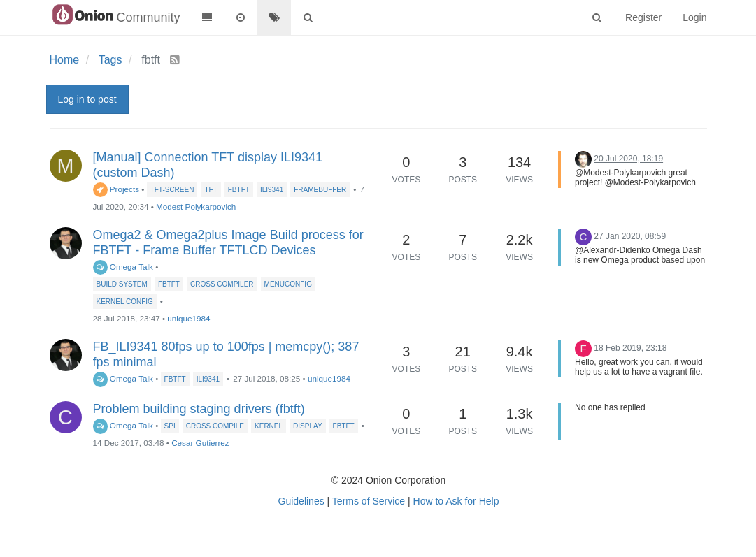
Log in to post (87, 99)
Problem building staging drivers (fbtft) (199, 409)
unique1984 (188, 318)
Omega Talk (123, 267)
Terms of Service (369, 501)
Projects (116, 189)
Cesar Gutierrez (200, 443)
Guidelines (301, 501)
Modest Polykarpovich (196, 207)
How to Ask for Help (456, 501)
